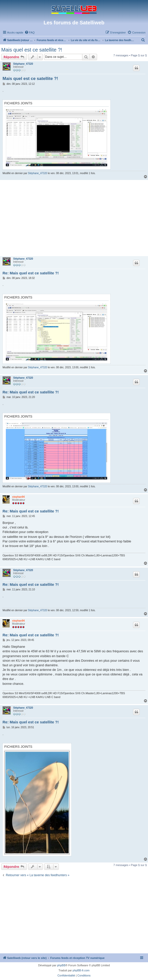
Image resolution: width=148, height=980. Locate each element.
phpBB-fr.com (81, 970)
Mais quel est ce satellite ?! (32, 50)
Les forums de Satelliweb (74, 23)
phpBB (61, 965)
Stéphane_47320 (23, 64)
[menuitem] (30, 32)
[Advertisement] (74, 218)
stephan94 (18, 497)
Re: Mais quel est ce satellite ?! (31, 273)
